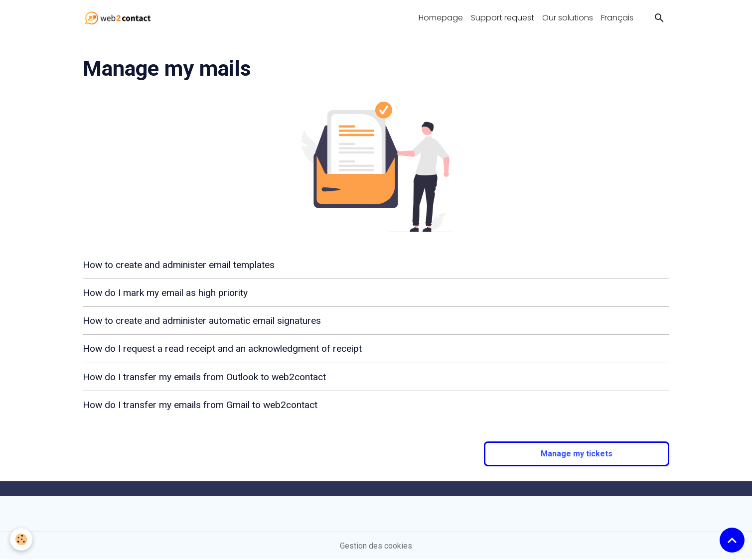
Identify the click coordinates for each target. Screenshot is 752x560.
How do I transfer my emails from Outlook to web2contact (204, 377)
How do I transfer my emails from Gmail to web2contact (200, 405)
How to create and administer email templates (179, 265)
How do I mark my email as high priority (165, 293)
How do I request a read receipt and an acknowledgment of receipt (222, 349)
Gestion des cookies (376, 546)
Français (617, 18)
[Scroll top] (732, 540)
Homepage (441, 18)
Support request (503, 18)
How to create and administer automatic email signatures (202, 321)
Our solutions (568, 18)
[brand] (120, 18)
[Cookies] (21, 539)
